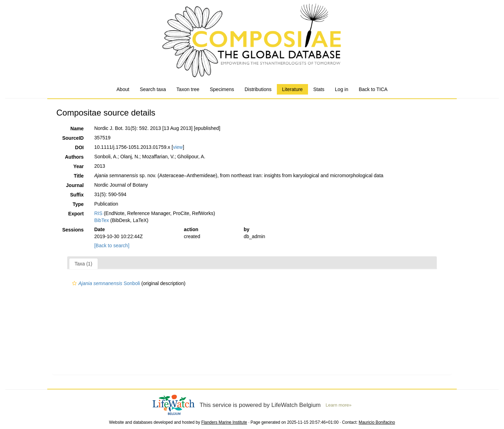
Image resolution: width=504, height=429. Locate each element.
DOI (79, 147)
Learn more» (338, 405)
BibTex (101, 220)
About (123, 89)
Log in (342, 89)
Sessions (73, 230)
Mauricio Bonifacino (377, 422)
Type (78, 204)
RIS (98, 213)
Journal (75, 185)
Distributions (258, 89)
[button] (74, 283)
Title (79, 176)
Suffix (77, 195)
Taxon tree (188, 89)
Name (77, 129)
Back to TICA (373, 89)
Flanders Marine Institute (224, 422)
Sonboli (105, 283)
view (178, 147)
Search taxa (153, 89)
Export (76, 214)
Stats (319, 89)
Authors (74, 157)
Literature (292, 89)
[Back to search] (112, 245)
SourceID (73, 138)
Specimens (222, 89)
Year (79, 166)
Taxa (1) (83, 264)
